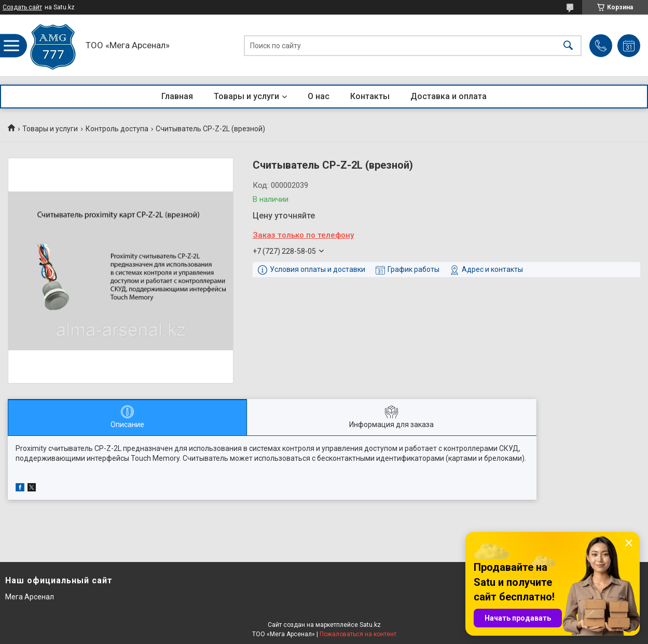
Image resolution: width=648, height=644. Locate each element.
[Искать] (568, 45)
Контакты (370, 96)
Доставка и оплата (449, 96)
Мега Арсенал (30, 597)
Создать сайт (22, 7)
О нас (319, 96)
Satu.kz (370, 625)
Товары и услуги (246, 96)
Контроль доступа (117, 129)
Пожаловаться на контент (358, 634)
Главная (177, 96)
